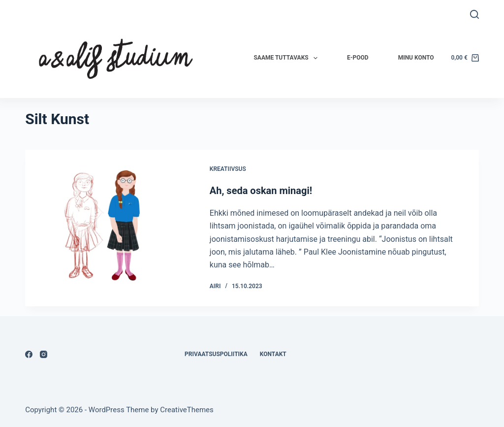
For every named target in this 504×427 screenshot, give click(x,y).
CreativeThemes (187, 410)
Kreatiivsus (228, 169)
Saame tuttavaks (287, 58)
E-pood (358, 58)
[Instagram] (44, 354)
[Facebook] (29, 354)
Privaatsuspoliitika (216, 354)
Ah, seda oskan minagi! (261, 191)
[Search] (474, 14)
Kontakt (273, 354)
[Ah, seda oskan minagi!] (110, 228)
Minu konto (416, 58)
